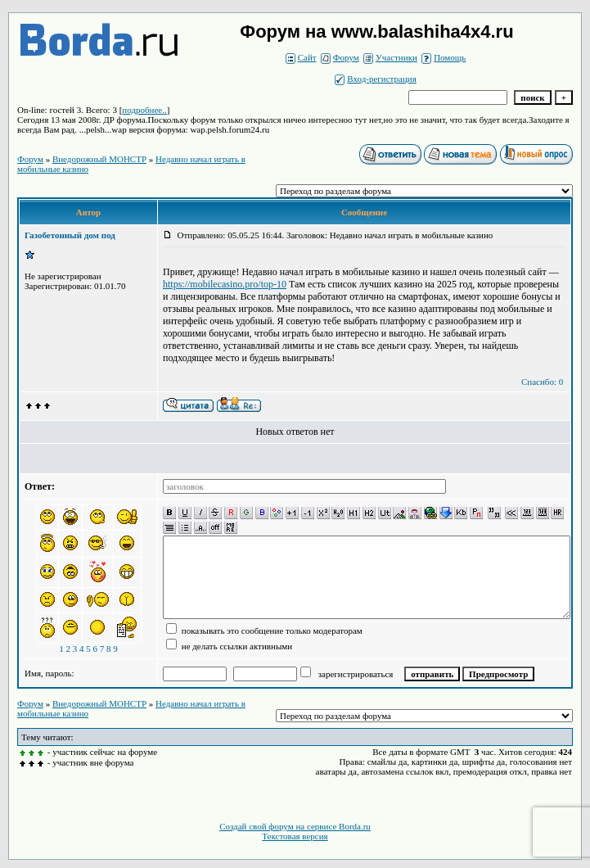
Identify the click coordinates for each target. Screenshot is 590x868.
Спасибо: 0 (542, 382)
